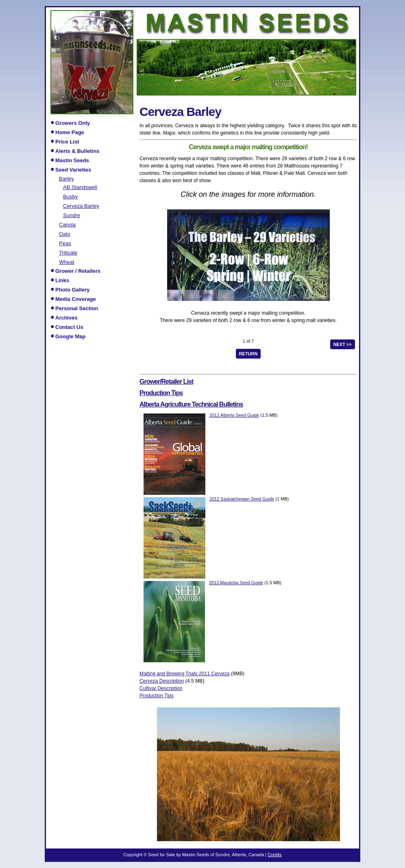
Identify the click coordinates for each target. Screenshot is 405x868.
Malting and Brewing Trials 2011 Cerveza (185, 674)
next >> (343, 344)
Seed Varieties (73, 170)
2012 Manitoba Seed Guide (236, 583)
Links (62, 280)
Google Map (70, 336)
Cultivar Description (161, 688)
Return (248, 354)
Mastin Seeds (72, 160)
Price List (67, 142)
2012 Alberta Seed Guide (234, 415)
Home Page (70, 132)
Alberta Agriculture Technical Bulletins (191, 404)
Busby (70, 196)
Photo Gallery (73, 290)
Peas (65, 243)
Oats (64, 234)
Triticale (68, 252)
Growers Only (73, 123)
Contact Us (69, 327)
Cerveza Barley (81, 206)
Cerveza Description (162, 681)
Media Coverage (76, 299)
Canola (67, 224)
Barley (66, 178)
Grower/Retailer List (166, 382)
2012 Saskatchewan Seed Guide (242, 499)
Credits (275, 855)
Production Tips (161, 393)
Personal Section (77, 308)
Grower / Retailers (78, 271)
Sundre (72, 215)
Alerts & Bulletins (77, 151)
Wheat (67, 262)
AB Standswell (80, 187)
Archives (66, 318)
